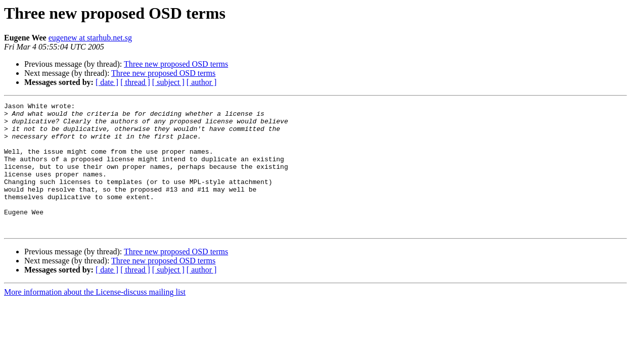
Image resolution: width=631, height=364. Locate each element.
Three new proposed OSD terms (176, 64)
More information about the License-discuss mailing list (95, 318)
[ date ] (107, 82)
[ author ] (202, 82)
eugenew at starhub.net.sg (90, 38)
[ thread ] (135, 82)
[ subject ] (168, 82)
